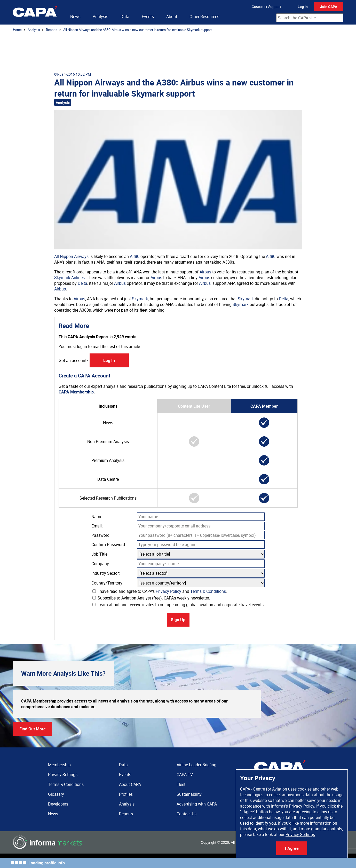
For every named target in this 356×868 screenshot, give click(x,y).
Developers (58, 804)
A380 (135, 256)
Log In (303, 7)
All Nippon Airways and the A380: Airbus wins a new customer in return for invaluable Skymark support (137, 30)
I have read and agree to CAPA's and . (160, 591)
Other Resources (204, 17)
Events (148, 17)
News (75, 17)
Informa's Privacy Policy (293, 806)
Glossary (56, 794)
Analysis (100, 17)
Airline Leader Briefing (196, 765)
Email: (97, 526)
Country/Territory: (107, 583)
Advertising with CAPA (197, 804)
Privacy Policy (168, 591)
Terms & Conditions (208, 591)
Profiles (126, 794)
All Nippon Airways (71, 256)
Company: (101, 564)
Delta (82, 283)
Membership (59, 765)
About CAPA (130, 784)
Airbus (205, 272)
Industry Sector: (106, 573)
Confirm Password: (109, 545)
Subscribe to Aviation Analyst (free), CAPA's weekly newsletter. (151, 598)
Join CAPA (329, 7)
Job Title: (100, 554)
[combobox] (310, 18)
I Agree (292, 848)
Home (17, 30)
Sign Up (178, 620)
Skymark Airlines (69, 278)
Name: (97, 517)
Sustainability (189, 794)
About (172, 17)
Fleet (181, 784)
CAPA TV (185, 775)
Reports (52, 30)
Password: (101, 535)
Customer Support (266, 7)
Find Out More (33, 729)
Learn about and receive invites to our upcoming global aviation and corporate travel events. (179, 605)
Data (125, 17)
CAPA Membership (76, 392)
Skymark (140, 299)
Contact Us (187, 814)
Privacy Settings (300, 834)
